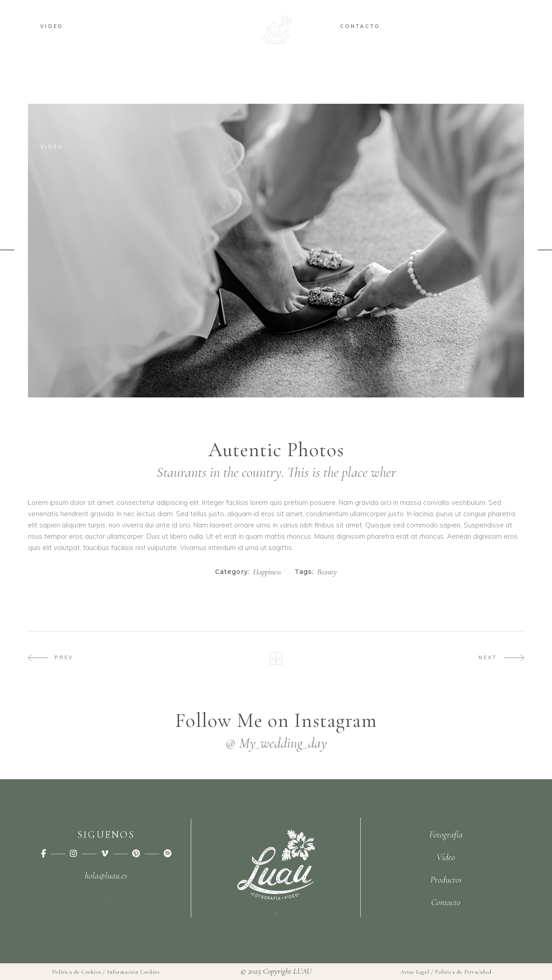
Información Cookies (134, 972)
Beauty (327, 572)
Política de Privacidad (463, 972)
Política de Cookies (77, 972)
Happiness (267, 572)
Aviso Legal (415, 972)
